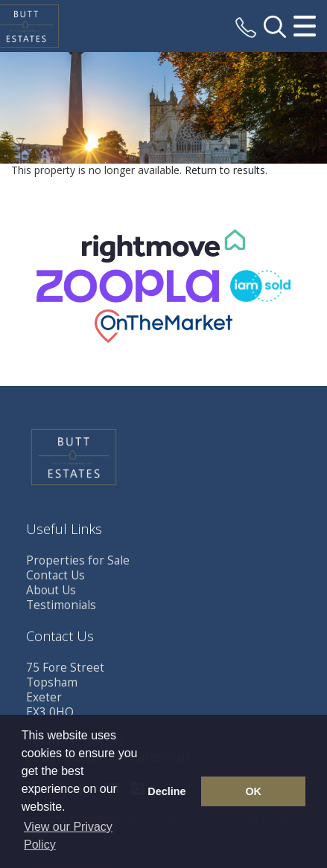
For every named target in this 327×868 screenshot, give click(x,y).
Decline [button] (166, 791)
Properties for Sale (78, 560)
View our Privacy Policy (68, 836)
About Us (51, 590)
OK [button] (253, 791)
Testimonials (61, 605)
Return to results (225, 170)
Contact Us (55, 575)
